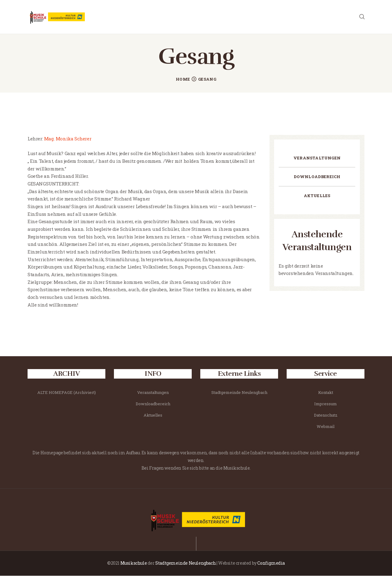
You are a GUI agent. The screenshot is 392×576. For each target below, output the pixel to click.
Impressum (326, 404)
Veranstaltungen (317, 158)
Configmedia (271, 563)
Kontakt (326, 393)
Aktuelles (317, 196)
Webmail (326, 427)
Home (183, 79)
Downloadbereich (317, 177)
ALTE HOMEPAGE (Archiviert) (67, 393)
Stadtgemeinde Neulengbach (239, 393)
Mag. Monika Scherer (67, 139)
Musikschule (134, 563)
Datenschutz (326, 415)
